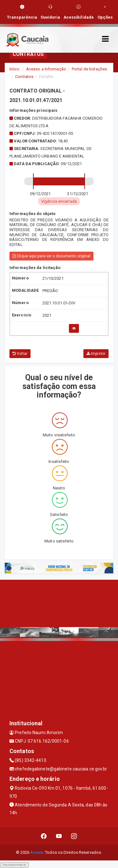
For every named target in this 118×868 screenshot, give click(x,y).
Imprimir (96, 354)
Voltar (20, 354)
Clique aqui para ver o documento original (51, 256)
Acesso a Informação (46, 69)
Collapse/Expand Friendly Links (14, 865)
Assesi (37, 852)
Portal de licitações (89, 69)
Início (14, 69)
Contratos (24, 77)
